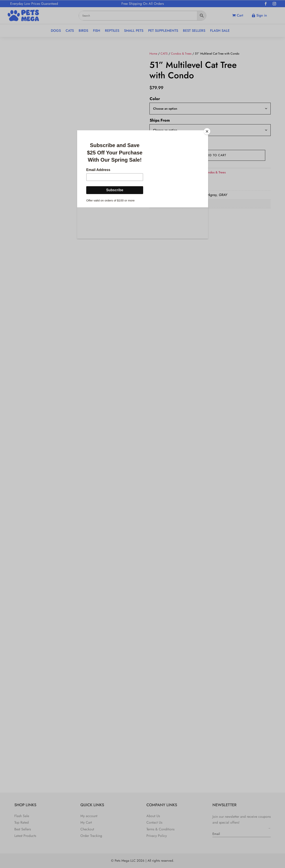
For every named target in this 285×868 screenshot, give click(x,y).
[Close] (207, 131)
